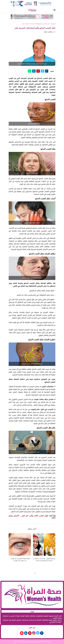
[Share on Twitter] (43, 71)
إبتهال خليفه (48, 32)
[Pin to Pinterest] (38, 71)
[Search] (10, 10)
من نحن (32, 627)
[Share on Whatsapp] (30, 71)
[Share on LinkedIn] (34, 71)
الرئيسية (53, 24)
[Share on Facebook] (47, 71)
